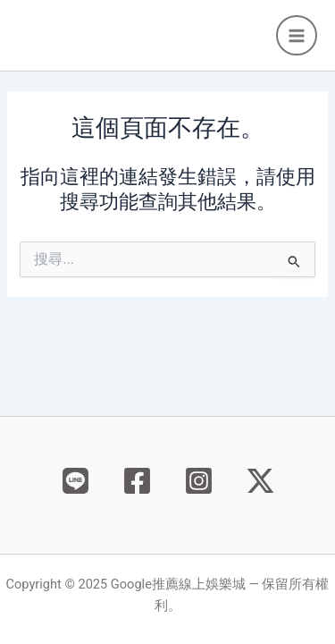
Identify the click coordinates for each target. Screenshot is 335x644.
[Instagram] (199, 481)
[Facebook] (137, 481)
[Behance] (75, 481)
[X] (260, 481)
